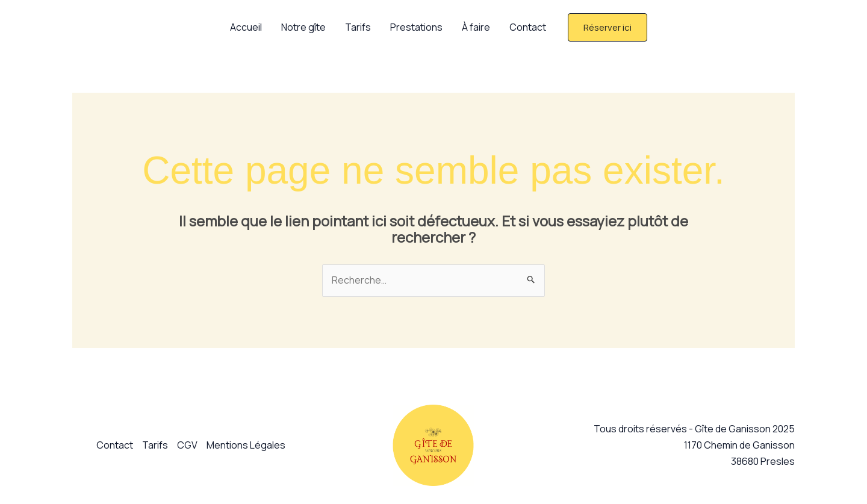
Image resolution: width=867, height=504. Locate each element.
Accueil (246, 27)
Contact (528, 27)
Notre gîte (303, 27)
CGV (187, 445)
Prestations (416, 27)
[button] (608, 27)
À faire (476, 27)
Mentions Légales (246, 445)
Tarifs (358, 27)
